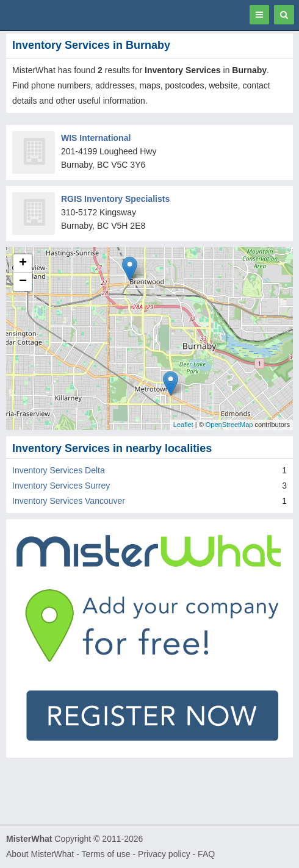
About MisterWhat (40, 854)
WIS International (96, 138)
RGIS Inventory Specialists (115, 199)
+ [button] (23, 264)
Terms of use (106, 854)
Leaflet (183, 425)
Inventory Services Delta (59, 470)
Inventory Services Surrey (61, 486)
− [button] (23, 282)
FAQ (206, 854)
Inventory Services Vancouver (69, 501)
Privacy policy (164, 854)
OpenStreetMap (229, 425)
